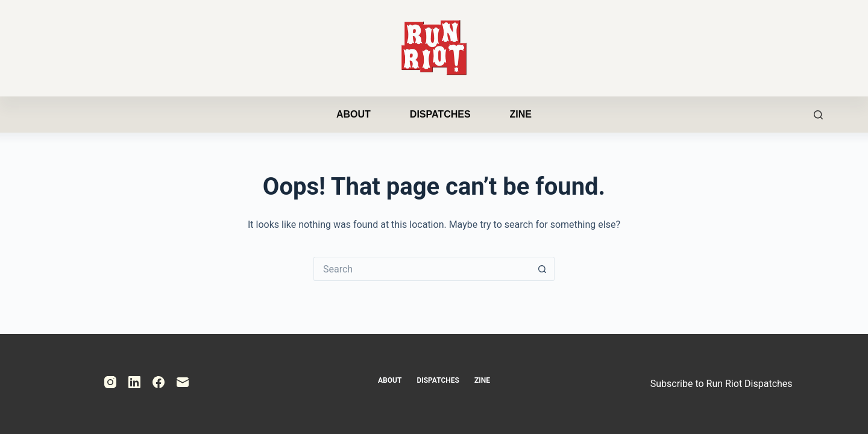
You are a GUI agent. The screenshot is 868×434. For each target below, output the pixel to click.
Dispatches (440, 114)
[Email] (183, 382)
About (354, 114)
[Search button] (542, 269)
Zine (521, 114)
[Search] (818, 115)
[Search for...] (422, 269)
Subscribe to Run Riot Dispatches (722, 384)
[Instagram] (110, 382)
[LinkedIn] (134, 382)
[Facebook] (159, 382)
